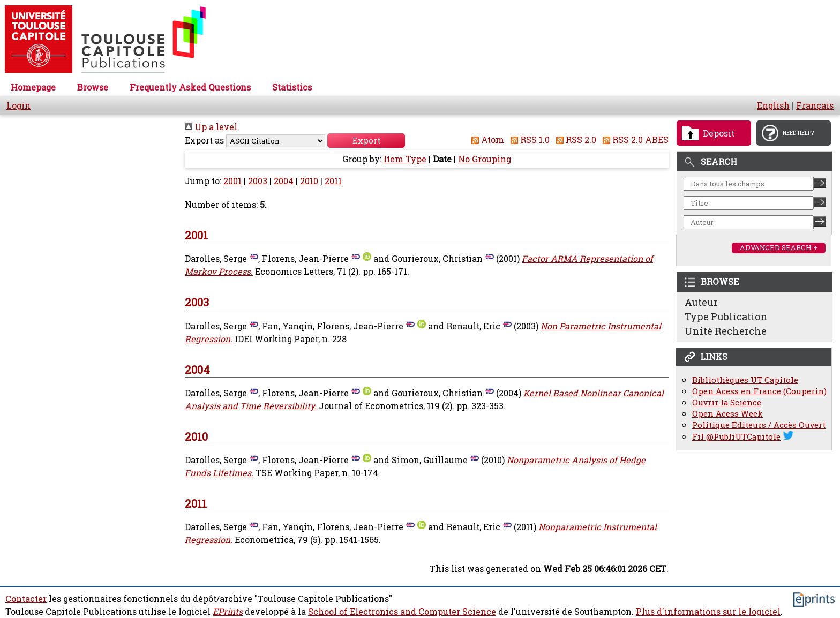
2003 (258, 181)
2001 (232, 181)
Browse (93, 87)
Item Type (405, 159)
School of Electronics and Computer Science (402, 612)
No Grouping (485, 159)
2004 (284, 181)
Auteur (701, 302)
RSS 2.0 (574, 140)
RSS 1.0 (528, 140)
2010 (309, 181)
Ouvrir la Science (727, 402)
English (773, 105)
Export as (204, 140)
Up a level (211, 127)
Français (815, 105)
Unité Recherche (726, 331)
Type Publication (726, 316)
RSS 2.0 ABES (633, 140)
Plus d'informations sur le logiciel (708, 612)
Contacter (26, 599)
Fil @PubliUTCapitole (736, 437)
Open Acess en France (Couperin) (759, 391)
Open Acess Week (727, 414)
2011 (333, 181)
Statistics (292, 87)
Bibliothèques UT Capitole (745, 380)
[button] (366, 141)
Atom (486, 140)
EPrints (228, 612)
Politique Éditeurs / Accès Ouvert (759, 425)
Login (18, 105)
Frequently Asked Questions (190, 87)
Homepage (33, 87)
